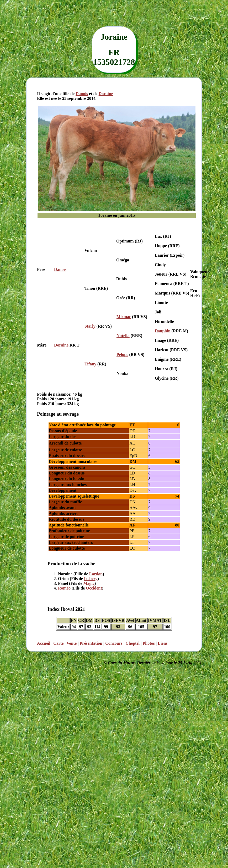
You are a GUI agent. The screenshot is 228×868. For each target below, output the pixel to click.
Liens (163, 643)
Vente (72, 643)
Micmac (124, 317)
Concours (114, 643)
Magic (89, 583)
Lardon (96, 574)
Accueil (44, 643)
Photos (149, 643)
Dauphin (163, 331)
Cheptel (133, 643)
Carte (58, 643)
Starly (90, 326)
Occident (94, 588)
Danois (82, 94)
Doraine (106, 94)
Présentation (91, 643)
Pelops (122, 355)
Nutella (123, 336)
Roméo (64, 588)
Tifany (90, 364)
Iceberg (91, 579)
